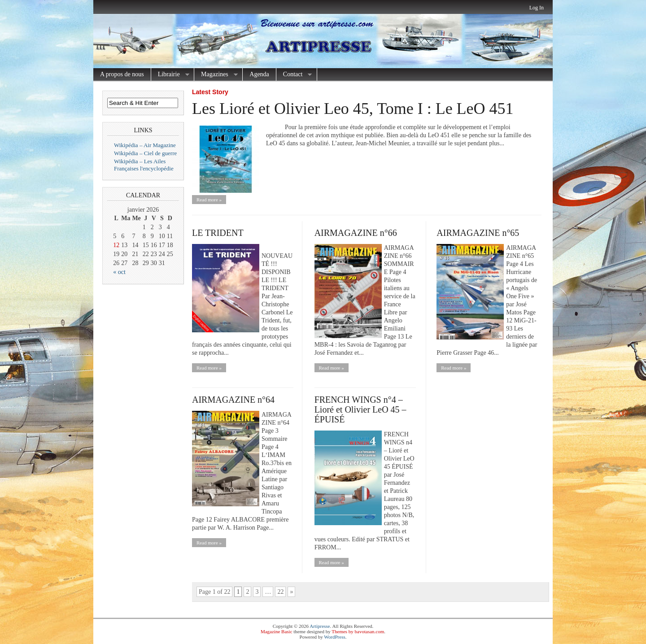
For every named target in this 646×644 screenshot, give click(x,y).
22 (280, 592)
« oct (119, 272)
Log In (537, 8)
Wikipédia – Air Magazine (145, 145)
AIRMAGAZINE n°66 (356, 233)
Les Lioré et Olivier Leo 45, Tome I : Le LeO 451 (353, 109)
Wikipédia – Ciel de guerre (145, 153)
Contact (294, 75)
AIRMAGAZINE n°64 (233, 400)
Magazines (216, 75)
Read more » (209, 200)
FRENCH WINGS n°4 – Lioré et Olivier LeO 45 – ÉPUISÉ (360, 409)
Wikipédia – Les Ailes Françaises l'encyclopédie (144, 165)
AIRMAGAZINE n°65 (478, 233)
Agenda (259, 74)
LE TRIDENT (218, 233)
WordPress (334, 637)
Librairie (170, 75)
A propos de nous (122, 74)
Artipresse (320, 626)
